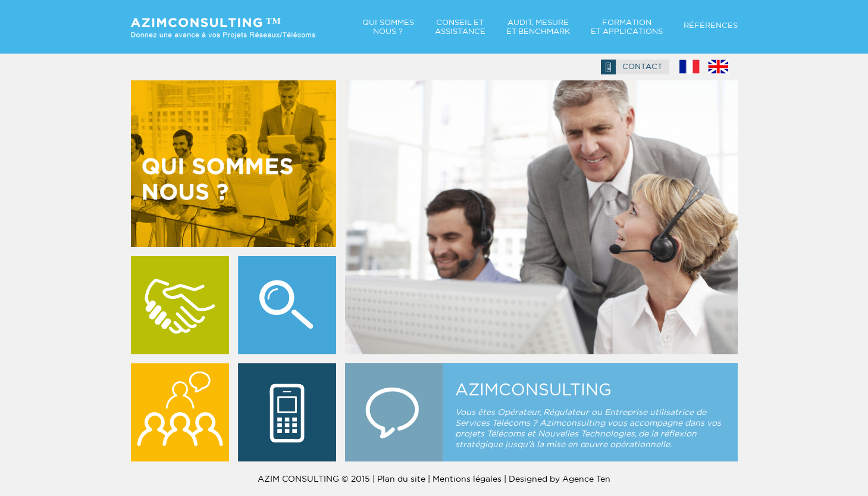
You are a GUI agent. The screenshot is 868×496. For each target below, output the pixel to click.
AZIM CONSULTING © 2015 (314, 479)
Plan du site (401, 479)
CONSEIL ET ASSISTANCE (460, 27)
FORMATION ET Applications (627, 27)
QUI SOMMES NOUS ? (388, 27)
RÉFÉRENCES (711, 25)
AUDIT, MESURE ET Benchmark (538, 27)
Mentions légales (467, 479)
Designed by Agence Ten (560, 479)
